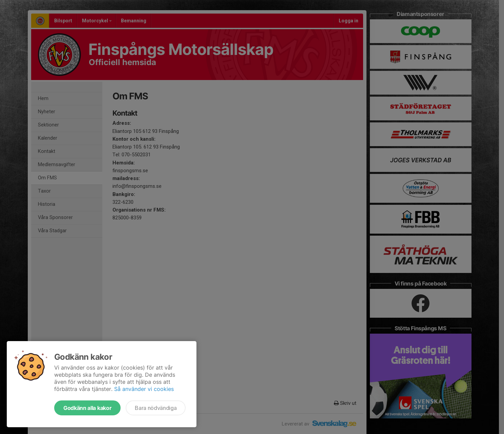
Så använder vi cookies (144, 389)
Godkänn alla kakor (87, 408)
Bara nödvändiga (156, 408)
